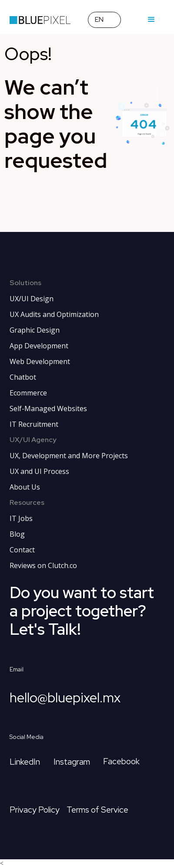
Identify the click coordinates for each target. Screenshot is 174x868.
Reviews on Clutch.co (43, 565)
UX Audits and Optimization (54, 314)
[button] (104, 20)
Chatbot (23, 377)
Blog (17, 534)
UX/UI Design (32, 299)
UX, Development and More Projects (69, 456)
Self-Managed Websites (48, 408)
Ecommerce (28, 393)
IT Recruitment (34, 424)
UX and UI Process (39, 471)
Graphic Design (35, 330)
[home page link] (40, 20)
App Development (39, 346)
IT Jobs (21, 518)
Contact (22, 550)
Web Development (40, 361)
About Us (25, 487)
